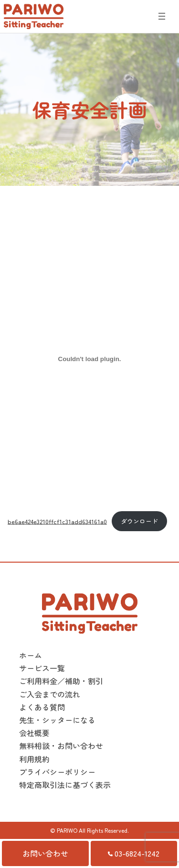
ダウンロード (139, 521)
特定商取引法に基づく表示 (65, 785)
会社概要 (34, 733)
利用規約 (34, 759)
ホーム (31, 655)
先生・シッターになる (57, 720)
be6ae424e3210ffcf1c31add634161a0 (57, 521)
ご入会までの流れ (50, 694)
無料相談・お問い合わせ (61, 746)
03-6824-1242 (134, 853)
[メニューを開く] (162, 16)
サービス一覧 (42, 668)
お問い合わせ (45, 853)
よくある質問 (42, 707)
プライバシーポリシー (57, 772)
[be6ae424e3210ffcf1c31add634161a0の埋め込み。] (89, 359)
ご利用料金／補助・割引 (61, 681)
